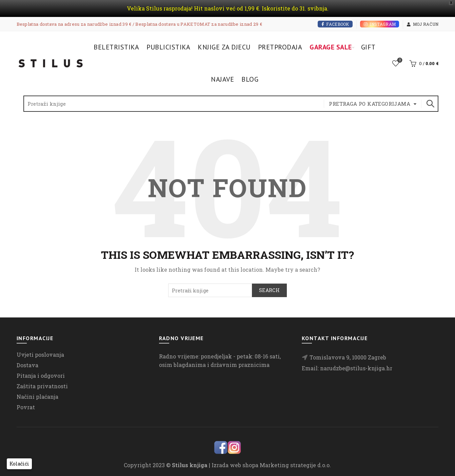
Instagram (380, 24)
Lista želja (399, 60)
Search (430, 104)
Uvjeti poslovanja (40, 355)
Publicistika (168, 47)
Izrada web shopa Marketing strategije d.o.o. (271, 465)
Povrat (26, 407)
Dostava (27, 365)
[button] (19, 464)
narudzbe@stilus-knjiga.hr (356, 368)
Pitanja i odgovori (41, 376)
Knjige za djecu (224, 47)
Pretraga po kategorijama (370, 104)
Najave (222, 79)
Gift (368, 47)
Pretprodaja (280, 47)
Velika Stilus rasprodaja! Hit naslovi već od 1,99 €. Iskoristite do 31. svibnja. (228, 8)
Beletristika (116, 47)
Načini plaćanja (37, 397)
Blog (250, 79)
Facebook (335, 24)
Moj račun (422, 24)
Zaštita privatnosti (42, 386)
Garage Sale (331, 47)
